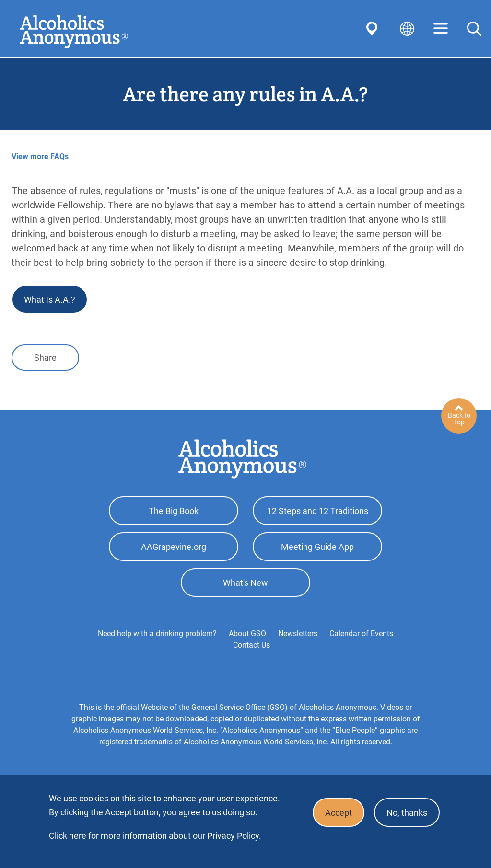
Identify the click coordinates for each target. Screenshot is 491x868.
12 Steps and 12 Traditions (318, 511)
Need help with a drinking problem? (157, 634)
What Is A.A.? (50, 300)
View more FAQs (40, 156)
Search (474, 29)
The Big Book (174, 511)
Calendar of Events (361, 634)
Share (45, 358)
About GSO (247, 634)
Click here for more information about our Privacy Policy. (155, 836)
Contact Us (251, 645)
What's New (245, 583)
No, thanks (407, 813)
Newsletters (298, 634)
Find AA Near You (374, 29)
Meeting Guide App (317, 547)
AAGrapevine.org (174, 547)
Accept (339, 813)
